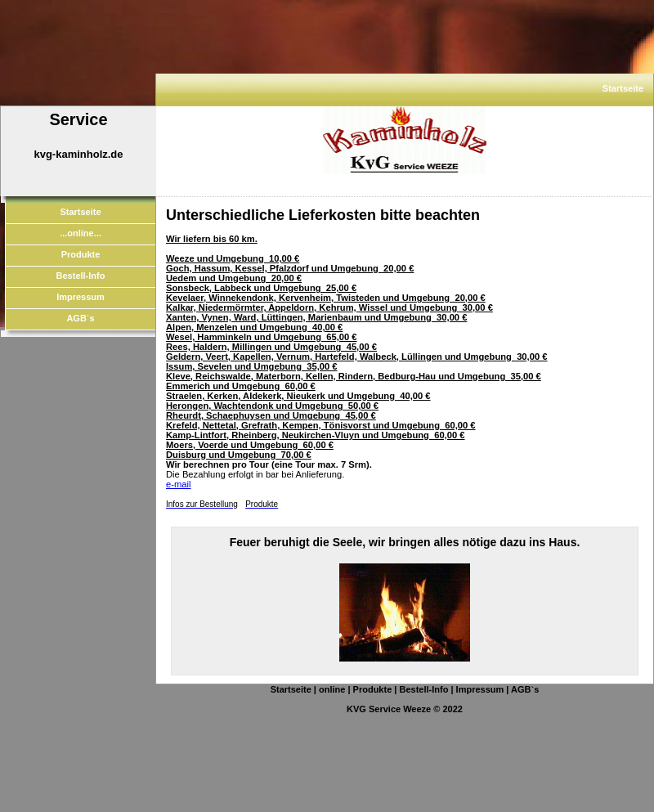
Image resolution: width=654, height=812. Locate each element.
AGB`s (80, 318)
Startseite (623, 88)
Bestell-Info (81, 276)
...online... (81, 233)
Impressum (81, 297)
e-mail (178, 484)
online (332, 689)
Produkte (81, 254)
